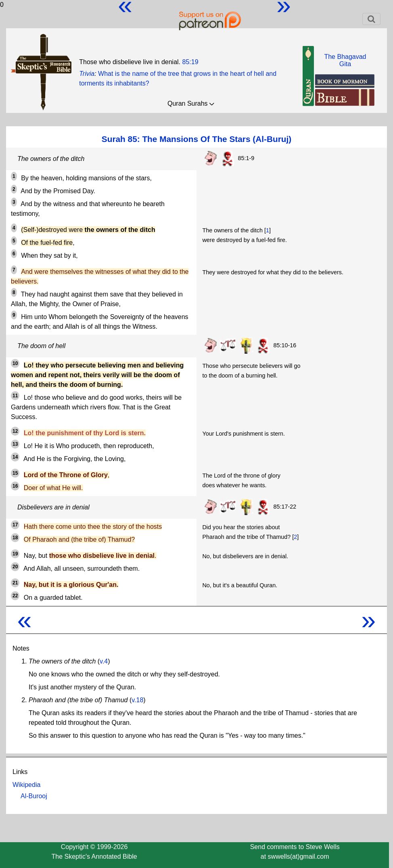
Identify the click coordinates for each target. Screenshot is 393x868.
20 (15, 567)
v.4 (104, 661)
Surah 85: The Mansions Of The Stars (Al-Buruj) (196, 139)
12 (15, 431)
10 (15, 363)
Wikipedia (26, 785)
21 (15, 583)
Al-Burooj (34, 796)
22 (15, 596)
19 (15, 554)
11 (15, 396)
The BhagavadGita (345, 60)
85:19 (190, 62)
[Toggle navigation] (371, 19)
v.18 (137, 700)
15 (15, 473)
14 (15, 457)
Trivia (87, 74)
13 (15, 444)
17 (15, 525)
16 (15, 486)
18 (15, 538)
